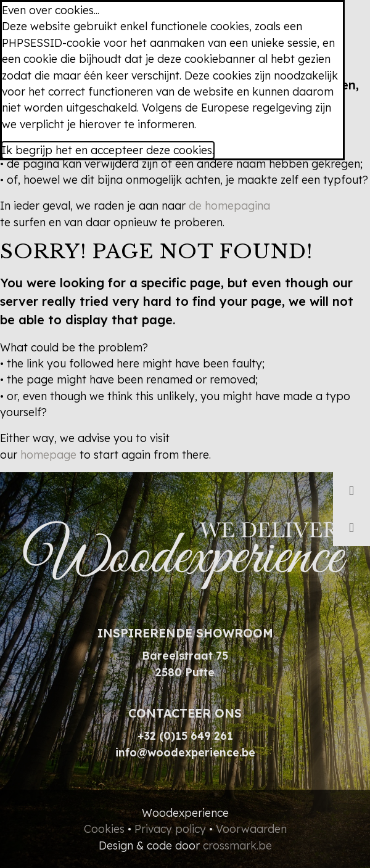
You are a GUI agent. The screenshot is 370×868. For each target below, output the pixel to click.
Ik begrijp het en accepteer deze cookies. (108, 150)
